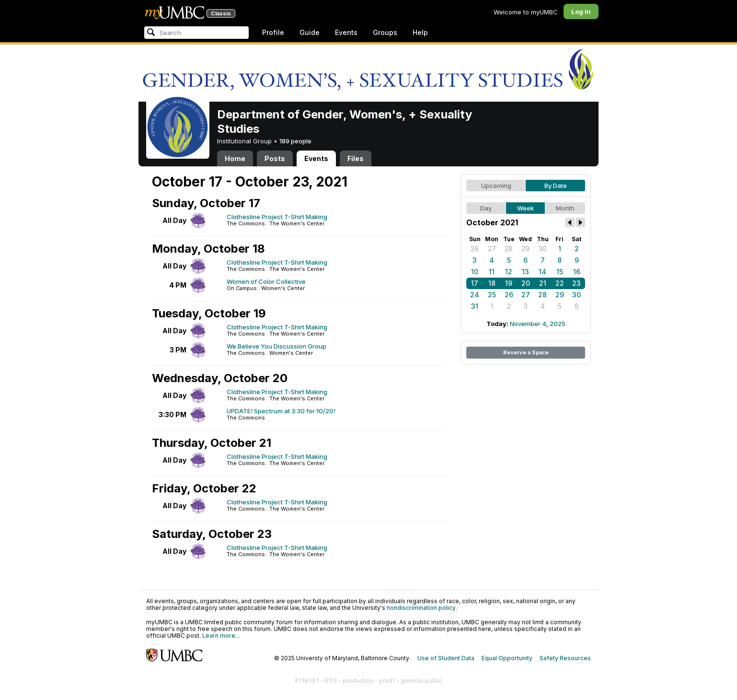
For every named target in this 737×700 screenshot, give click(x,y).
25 (492, 295)
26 (475, 249)
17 (475, 283)
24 (475, 295)
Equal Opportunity (507, 658)
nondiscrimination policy (421, 608)
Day (486, 208)
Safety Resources (565, 658)
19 (509, 283)
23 (576, 283)
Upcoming (496, 186)
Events (346, 32)
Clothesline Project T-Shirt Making (277, 217)
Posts (275, 158)
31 (475, 306)
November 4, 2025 (538, 324)
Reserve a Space (526, 352)
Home (235, 158)
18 (492, 283)
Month (565, 208)
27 (492, 249)
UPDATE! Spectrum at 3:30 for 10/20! (281, 411)
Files (356, 158)
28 (509, 249)
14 (542, 272)
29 (525, 249)
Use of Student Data (446, 658)
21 (543, 283)
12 (509, 272)
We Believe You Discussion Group (276, 346)
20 (526, 283)
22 (560, 283)
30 (543, 249)
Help (420, 32)
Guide (310, 32)
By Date (556, 186)
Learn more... (221, 636)
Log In (581, 12)
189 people (295, 141)
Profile (273, 32)
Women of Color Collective (266, 281)
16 (577, 272)
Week (525, 208)
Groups (385, 32)
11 (492, 272)
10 (475, 272)
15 (560, 272)
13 (525, 272)
